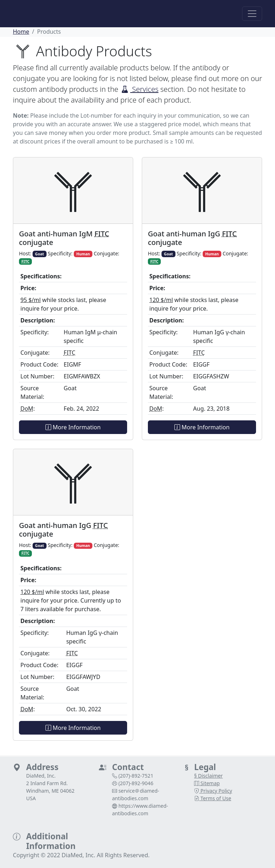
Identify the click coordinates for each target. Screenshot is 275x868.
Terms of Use (213, 798)
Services (139, 89)
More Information (73, 427)
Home (21, 32)
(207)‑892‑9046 (136, 783)
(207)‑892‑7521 (136, 776)
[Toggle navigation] (252, 14)
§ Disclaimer (208, 776)
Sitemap (207, 783)
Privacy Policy (213, 791)
